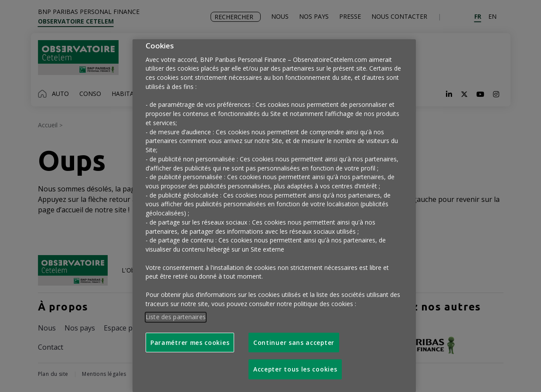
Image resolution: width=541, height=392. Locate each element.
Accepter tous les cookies (295, 369)
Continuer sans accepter (294, 343)
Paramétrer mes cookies (190, 343)
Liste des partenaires (176, 317)
